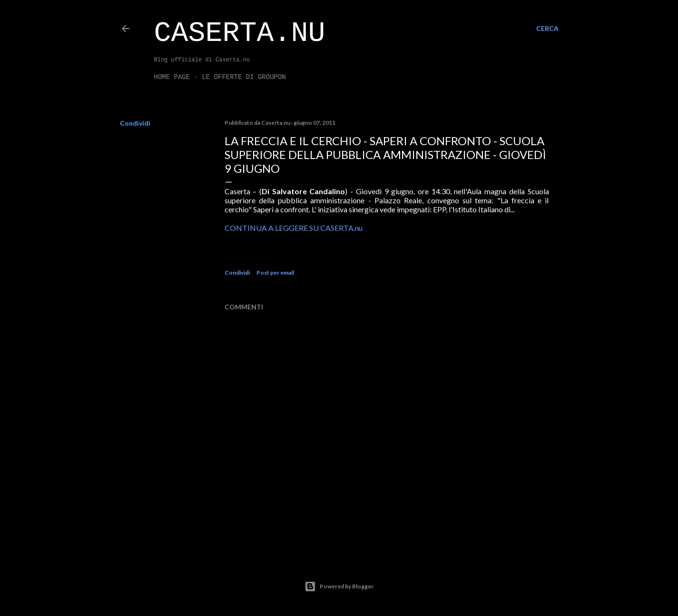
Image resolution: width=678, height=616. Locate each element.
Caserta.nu (240, 33)
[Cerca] (547, 29)
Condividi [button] (135, 123)
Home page (172, 77)
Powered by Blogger (339, 586)
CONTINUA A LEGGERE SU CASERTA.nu (294, 228)
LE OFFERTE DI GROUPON (244, 77)
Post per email (275, 273)
